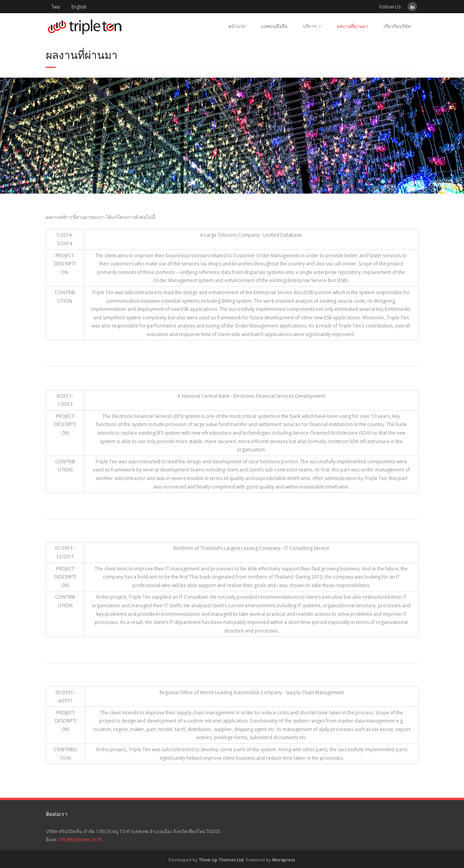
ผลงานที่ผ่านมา (353, 26)
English (79, 7)
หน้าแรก (237, 26)
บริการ (309, 26)
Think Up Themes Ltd (221, 860)
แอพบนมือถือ (274, 26)
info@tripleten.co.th (80, 839)
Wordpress (283, 860)
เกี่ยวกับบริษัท (397, 26)
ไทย (56, 7)
